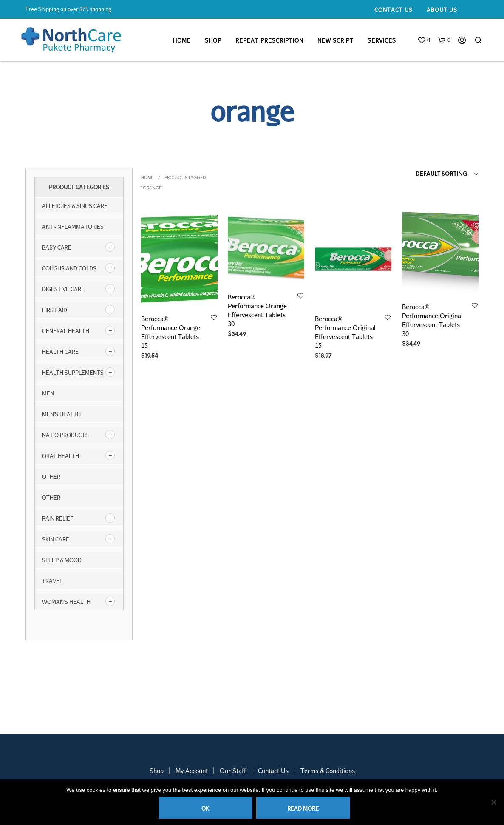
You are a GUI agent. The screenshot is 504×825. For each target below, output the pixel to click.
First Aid (55, 310)
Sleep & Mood (62, 560)
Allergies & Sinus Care (75, 206)
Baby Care (57, 247)
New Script (336, 40)
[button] (424, 40)
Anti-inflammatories (73, 227)
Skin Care (56, 539)
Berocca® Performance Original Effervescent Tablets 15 (345, 331)
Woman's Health (66, 602)
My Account (192, 771)
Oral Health (61, 456)
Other (51, 498)
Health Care (60, 352)
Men (48, 393)
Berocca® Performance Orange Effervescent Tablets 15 (171, 331)
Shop (213, 40)
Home (182, 40)
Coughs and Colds (69, 268)
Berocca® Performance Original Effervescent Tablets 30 (432, 320)
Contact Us (394, 10)
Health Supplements (73, 373)
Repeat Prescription (269, 40)
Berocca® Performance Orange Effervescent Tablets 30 (257, 310)
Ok (205, 808)
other (51, 477)
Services (382, 40)
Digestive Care (63, 289)
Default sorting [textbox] (442, 174)
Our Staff (233, 771)
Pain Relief (58, 518)
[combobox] (430, 174)
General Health (66, 331)
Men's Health (61, 414)
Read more (303, 808)
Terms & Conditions (328, 771)
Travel (52, 581)
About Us (442, 10)
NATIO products (65, 435)
